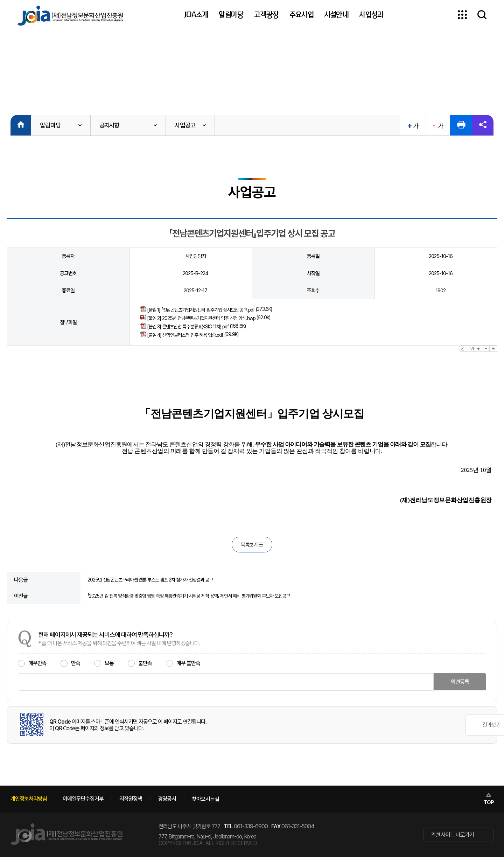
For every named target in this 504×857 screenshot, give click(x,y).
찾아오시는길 (205, 799)
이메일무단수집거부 (83, 799)
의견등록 (460, 682)
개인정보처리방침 (29, 799)
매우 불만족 (183, 663)
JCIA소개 (196, 15)
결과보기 (458, 725)
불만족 (140, 663)
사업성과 (371, 15)
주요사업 (302, 15)
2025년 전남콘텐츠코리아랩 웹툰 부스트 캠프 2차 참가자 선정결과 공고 (150, 580)
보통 (104, 663)
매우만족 (32, 663)
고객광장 (267, 15)
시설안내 (336, 15)
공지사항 (110, 125)
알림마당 (231, 15)
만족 (70, 663)
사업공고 (187, 125)
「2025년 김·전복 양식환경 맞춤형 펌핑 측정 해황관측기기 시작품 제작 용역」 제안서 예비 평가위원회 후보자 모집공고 (189, 596)
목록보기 (252, 545)
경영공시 (167, 799)
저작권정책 (131, 799)
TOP (489, 802)
